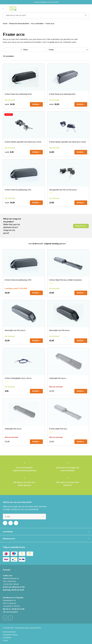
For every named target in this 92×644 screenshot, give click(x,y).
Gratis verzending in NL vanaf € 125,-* (47, 2)
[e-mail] (24, 517)
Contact (5, 641)
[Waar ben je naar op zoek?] (46, 15)
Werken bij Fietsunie (9, 632)
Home (5, 24)
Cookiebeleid (7, 638)
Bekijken (36, 104)
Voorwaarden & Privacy (10, 635)
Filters (25, 50)
